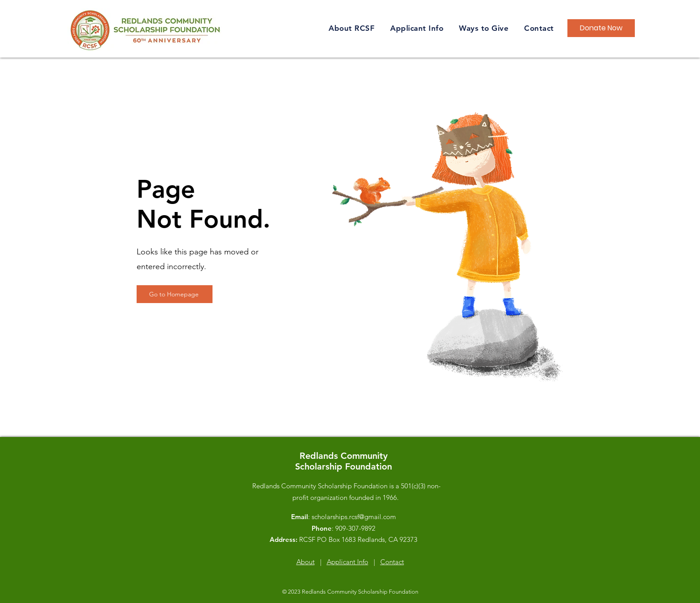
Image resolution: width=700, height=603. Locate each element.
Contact (392, 562)
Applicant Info (348, 562)
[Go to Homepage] (175, 294)
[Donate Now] (601, 28)
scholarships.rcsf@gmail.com (354, 517)
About (306, 562)
